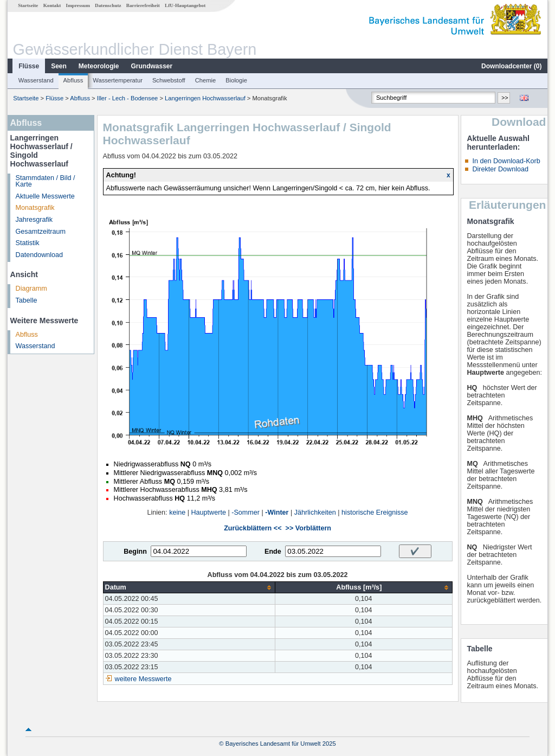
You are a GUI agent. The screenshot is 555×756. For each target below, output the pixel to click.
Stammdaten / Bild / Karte (46, 181)
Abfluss (73, 80)
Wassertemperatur (118, 80)
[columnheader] (189, 588)
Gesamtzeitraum (41, 232)
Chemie (206, 80)
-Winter (277, 512)
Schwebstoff (169, 80)
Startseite (28, 5)
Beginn (135, 552)
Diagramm (31, 289)
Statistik (28, 243)
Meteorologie (99, 66)
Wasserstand (36, 80)
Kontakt (52, 5)
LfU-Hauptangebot (185, 5)
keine (177, 512)
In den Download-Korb (506, 161)
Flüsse (29, 66)
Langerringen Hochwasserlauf (205, 98)
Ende (273, 552)
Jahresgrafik (34, 220)
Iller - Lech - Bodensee (128, 98)
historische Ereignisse (375, 512)
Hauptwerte (209, 512)
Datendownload (40, 255)
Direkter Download (500, 169)
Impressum (78, 5)
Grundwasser (152, 66)
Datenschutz (108, 5)
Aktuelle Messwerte (45, 196)
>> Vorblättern (308, 528)
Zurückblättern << (253, 528)
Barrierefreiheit (143, 5)
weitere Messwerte (143, 679)
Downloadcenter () (511, 66)
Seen (59, 66)
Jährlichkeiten (315, 512)
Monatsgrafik (35, 208)
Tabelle (27, 300)
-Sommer (246, 512)
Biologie (236, 80)
